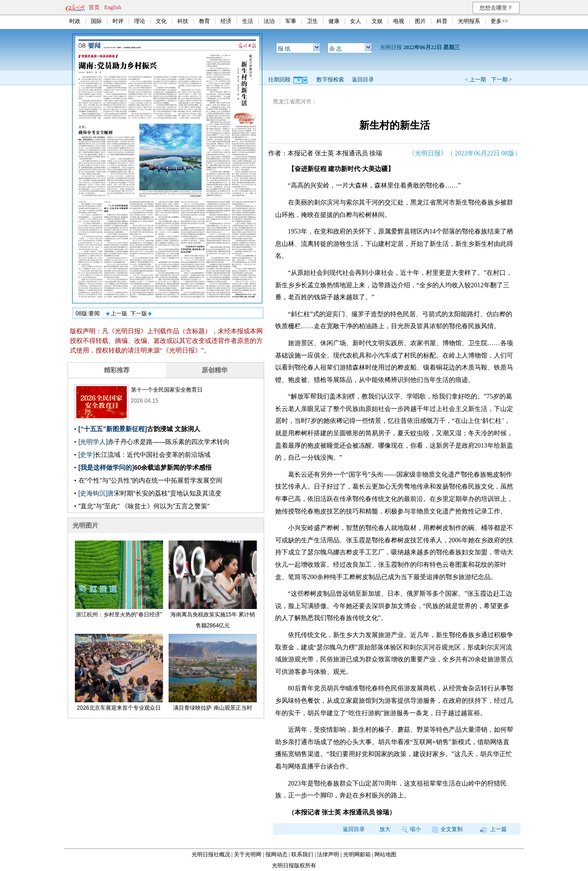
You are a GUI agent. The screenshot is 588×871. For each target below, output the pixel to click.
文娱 (377, 21)
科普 (442, 21)
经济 (226, 21)
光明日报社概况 (211, 854)
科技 (183, 21)
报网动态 (277, 854)
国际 (96, 21)
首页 (94, 7)
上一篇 (493, 829)
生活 (248, 21)
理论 (140, 21)
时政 (75, 21)
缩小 (411, 829)
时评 (118, 21)
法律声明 (328, 854)
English (113, 7)
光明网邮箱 (357, 854)
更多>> (499, 21)
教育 (204, 21)
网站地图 (385, 854)
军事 (291, 21)
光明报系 (469, 21)
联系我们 (302, 854)
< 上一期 (475, 80)
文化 (161, 21)
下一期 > (502, 80)
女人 (356, 21)
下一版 (141, 313)
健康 (334, 21)
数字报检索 (330, 80)
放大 (385, 829)
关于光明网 (248, 854)
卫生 (312, 21)
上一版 (117, 313)
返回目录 (363, 80)
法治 (269, 21)
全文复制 (447, 829)
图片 (420, 21)
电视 (399, 21)
